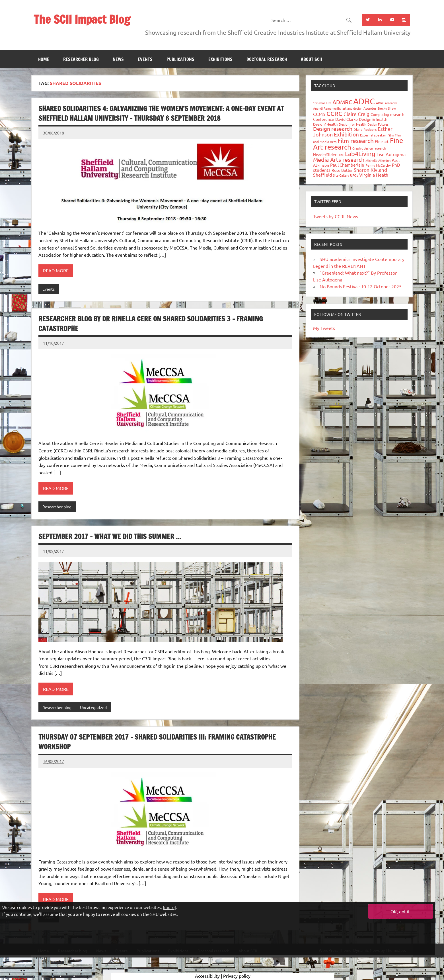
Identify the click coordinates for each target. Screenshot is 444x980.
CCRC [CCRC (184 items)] (334, 113)
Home (44, 59)
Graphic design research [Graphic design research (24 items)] (369, 148)
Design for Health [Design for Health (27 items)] (352, 124)
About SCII (312, 59)
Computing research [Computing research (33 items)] (387, 114)
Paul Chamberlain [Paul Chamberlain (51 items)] (347, 165)
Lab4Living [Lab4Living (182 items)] (360, 154)
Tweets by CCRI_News (336, 216)
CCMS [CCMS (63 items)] (319, 114)
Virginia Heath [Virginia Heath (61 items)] (374, 175)
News (118, 59)
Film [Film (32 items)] (390, 135)
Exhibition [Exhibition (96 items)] (346, 134)
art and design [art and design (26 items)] (352, 108)
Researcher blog (81, 59)
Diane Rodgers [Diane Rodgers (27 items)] (365, 129)
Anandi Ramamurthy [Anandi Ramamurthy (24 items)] (327, 108)
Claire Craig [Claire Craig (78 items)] (356, 114)
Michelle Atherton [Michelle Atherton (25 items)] (378, 160)
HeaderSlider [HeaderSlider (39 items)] (325, 154)
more (169, 907)
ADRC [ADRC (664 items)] (364, 101)
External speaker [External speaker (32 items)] (373, 135)
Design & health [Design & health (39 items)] (373, 119)
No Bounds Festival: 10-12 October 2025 (361, 286)
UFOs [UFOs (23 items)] (354, 175)
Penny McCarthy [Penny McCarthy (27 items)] (378, 165)
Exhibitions (220, 59)
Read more (56, 270)
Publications (180, 59)
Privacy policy (237, 976)
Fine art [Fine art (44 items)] (382, 141)
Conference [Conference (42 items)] (324, 119)
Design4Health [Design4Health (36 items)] (325, 124)
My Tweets (324, 328)
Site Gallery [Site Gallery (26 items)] (341, 175)
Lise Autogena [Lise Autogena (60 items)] (391, 154)
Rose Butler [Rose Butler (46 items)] (342, 170)
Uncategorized (93, 707)
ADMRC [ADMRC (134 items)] (342, 102)
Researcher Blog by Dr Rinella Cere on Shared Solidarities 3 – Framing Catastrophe (151, 324)
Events (145, 59)
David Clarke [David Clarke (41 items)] (347, 119)
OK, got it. (401, 911)
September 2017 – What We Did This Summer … (110, 536)
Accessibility (207, 976)
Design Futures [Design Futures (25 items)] (378, 124)
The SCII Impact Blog (82, 19)
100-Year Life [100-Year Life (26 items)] (322, 103)
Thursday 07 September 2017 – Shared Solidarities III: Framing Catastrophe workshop (157, 742)
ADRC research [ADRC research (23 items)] (387, 103)
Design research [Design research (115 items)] (333, 128)
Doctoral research (267, 59)
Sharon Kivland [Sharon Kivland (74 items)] (370, 170)
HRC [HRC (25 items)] (341, 155)
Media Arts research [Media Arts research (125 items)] (339, 159)
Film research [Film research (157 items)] (356, 140)
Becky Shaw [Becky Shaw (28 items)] (387, 108)
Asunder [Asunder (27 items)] (370, 108)
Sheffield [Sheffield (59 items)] (322, 175)
